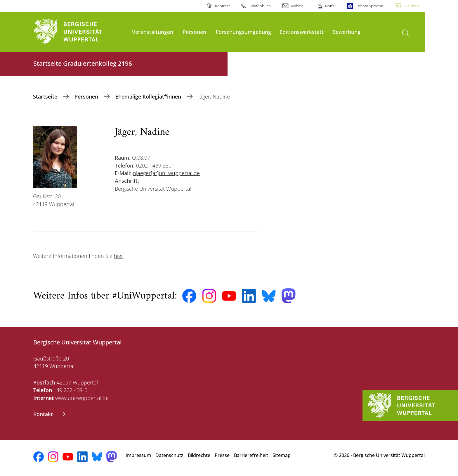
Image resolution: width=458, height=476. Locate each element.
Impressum (138, 455)
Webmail (298, 6)
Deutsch (412, 6)
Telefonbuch (260, 6)
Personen (194, 32)
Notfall (331, 6)
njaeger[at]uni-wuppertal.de (166, 173)
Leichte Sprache (369, 6)
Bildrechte (199, 455)
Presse (222, 455)
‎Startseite (46, 96)
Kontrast (222, 6)
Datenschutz (169, 455)
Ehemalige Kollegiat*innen (149, 96)
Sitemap (282, 455)
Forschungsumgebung (243, 32)
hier (119, 256)
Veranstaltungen (153, 32)
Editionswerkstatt (302, 32)
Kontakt (44, 414)
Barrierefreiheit (251, 455)
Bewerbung (346, 32)
